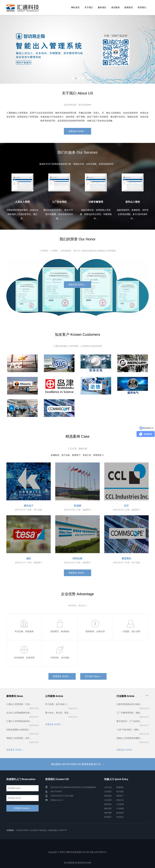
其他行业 (87, 455)
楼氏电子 (29, 506)
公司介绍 (108, 787)
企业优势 (108, 800)
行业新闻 (120, 809)
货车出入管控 (133, 202)
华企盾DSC (34, 830)
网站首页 (75, 7)
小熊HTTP (63, 830)
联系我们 (142, 7)
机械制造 (55, 455)
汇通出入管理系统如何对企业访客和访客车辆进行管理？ (19, 721)
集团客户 (76, 455)
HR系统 (19, 830)
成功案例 (115, 7)
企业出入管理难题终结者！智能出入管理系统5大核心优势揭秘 (19, 713)
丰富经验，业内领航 (60, 658)
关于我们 (89, 7)
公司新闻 (120, 804)
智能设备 (43, 830)
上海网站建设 (53, 830)
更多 (147, 696)
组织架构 (108, 796)
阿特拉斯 (77, 559)
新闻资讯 (129, 7)
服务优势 (108, 809)
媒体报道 (120, 813)
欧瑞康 (77, 506)
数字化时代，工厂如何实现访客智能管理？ (129, 721)
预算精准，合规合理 (95, 631)
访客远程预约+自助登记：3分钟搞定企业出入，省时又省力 (19, 730)
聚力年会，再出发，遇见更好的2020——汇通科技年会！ (58, 713)
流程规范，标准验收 (60, 631)
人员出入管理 (22, 202)
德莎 (29, 559)
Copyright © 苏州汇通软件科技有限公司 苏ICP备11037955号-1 (77, 852)
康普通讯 (126, 559)
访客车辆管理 (96, 202)
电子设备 (66, 455)
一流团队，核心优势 (131, 631)
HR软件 (26, 830)
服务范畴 (108, 813)
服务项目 (102, 7)
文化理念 (108, 792)
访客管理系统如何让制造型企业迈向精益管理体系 (129, 704)
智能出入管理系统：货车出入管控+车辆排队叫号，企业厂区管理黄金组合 (19, 738)
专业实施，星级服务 (24, 631)
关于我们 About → (93, 676)
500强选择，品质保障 (24, 658)
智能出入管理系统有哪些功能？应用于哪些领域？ (129, 738)
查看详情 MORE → (77, 285)
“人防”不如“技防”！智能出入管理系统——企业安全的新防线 (129, 730)
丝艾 (126, 506)
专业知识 (120, 817)
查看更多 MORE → (77, 131)
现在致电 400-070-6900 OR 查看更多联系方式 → (77, 764)
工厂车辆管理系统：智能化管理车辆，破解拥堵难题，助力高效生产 (129, 713)
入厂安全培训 (59, 202)
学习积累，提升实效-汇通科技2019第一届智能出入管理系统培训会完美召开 (58, 704)
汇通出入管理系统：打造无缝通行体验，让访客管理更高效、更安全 (19, 704)
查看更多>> (99, 455)
